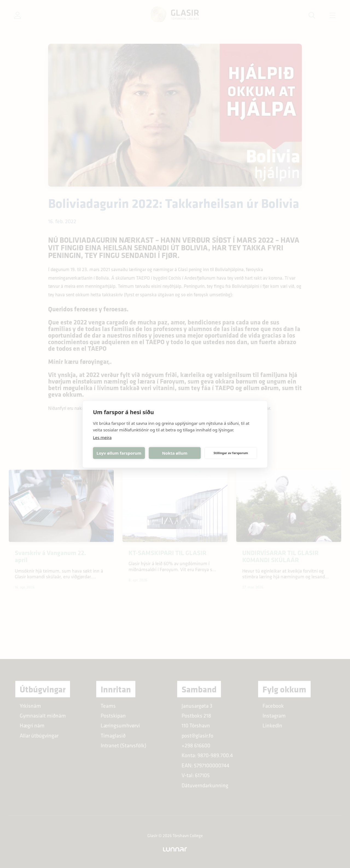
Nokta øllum (175, 453)
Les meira (102, 437)
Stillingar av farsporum (231, 453)
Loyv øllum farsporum (119, 453)
